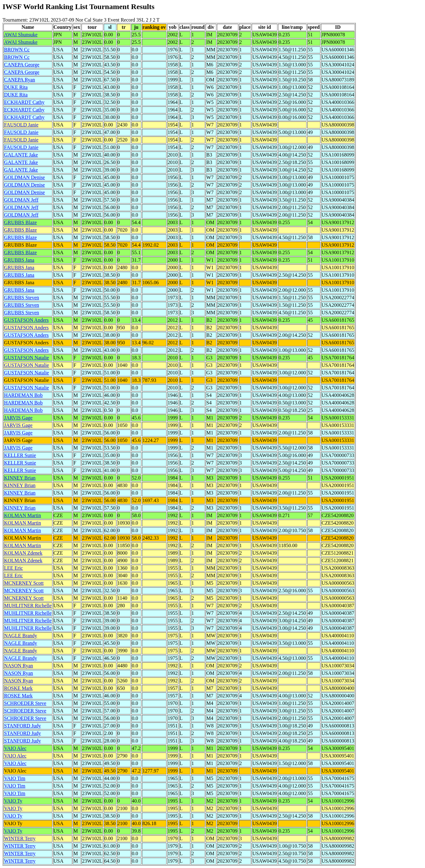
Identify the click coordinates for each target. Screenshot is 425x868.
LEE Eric (13, 568)
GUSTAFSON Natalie (26, 358)
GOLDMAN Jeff (21, 200)
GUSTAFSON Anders (26, 320)
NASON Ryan (18, 666)
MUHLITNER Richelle (28, 606)
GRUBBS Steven (22, 298)
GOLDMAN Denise (24, 177)
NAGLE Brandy (21, 636)
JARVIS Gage (18, 418)
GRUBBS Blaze (20, 222)
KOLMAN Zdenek (23, 553)
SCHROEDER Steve (25, 703)
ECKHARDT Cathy (24, 102)
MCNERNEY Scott (24, 583)
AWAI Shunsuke (21, 35)
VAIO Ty (13, 801)
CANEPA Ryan (20, 80)
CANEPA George (22, 65)
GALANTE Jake (21, 155)
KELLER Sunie (20, 455)
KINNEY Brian (20, 478)
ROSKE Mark (18, 688)
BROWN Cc (17, 50)
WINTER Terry (20, 838)
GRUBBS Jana (19, 260)
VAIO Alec (15, 748)
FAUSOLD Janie (21, 125)
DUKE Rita (16, 87)
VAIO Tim (15, 778)
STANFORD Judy (22, 726)
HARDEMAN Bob (23, 395)
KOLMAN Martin (23, 515)
